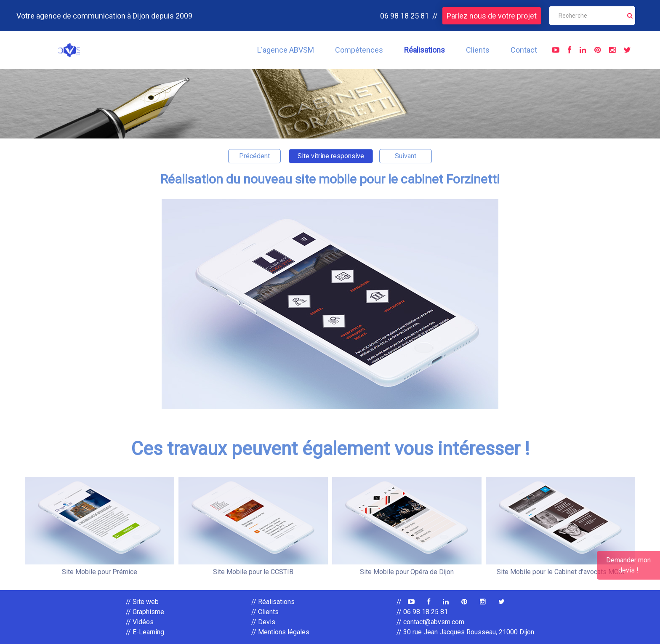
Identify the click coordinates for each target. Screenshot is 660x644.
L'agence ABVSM (286, 50)
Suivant (406, 156)
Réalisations (424, 50)
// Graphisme (145, 612)
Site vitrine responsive (331, 156)
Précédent (254, 156)
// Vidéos (140, 622)
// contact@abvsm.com (430, 622)
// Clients (265, 612)
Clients (478, 50)
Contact (524, 50)
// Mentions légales (280, 632)
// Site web (142, 602)
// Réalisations (273, 602)
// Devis (263, 622)
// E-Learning (145, 632)
